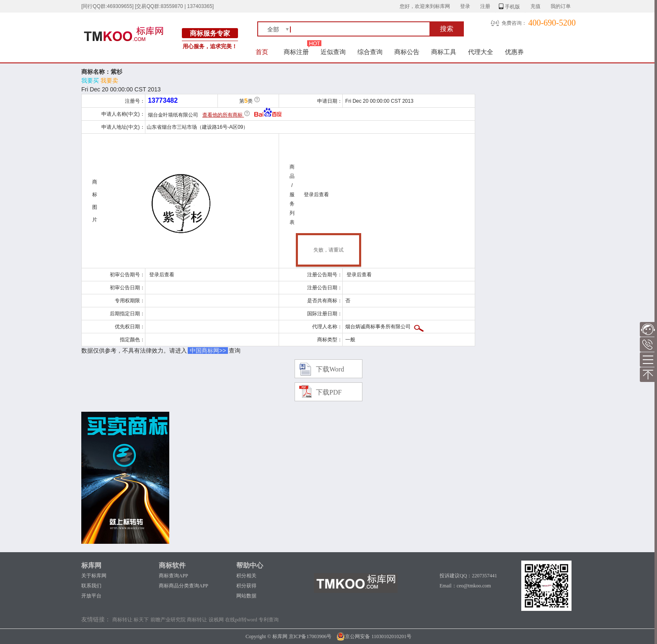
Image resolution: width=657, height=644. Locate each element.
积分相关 (246, 576)
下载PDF (329, 392)
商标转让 (122, 620)
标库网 (91, 565)
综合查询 (370, 52)
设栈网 (216, 620)
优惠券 (514, 52)
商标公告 (407, 52)
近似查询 (333, 52)
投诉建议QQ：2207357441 (468, 576)
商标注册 (296, 52)
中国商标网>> (208, 351)
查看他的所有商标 (223, 115)
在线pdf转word (241, 620)
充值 (535, 6)
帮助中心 (250, 565)
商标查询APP (173, 576)
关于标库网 (94, 576)
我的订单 (561, 6)
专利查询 (269, 620)
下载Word (330, 369)
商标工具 (444, 52)
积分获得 (246, 586)
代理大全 (481, 52)
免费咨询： (514, 23)
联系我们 (91, 586)
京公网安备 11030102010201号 (374, 636)
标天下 (141, 620)
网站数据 (246, 596)
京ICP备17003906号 (310, 636)
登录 (465, 6)
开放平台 (91, 596)
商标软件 (172, 565)
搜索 (447, 29)
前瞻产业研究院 (168, 620)
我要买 (90, 80)
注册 (485, 6)
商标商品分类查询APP (184, 586)
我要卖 (109, 80)
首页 (262, 52)
